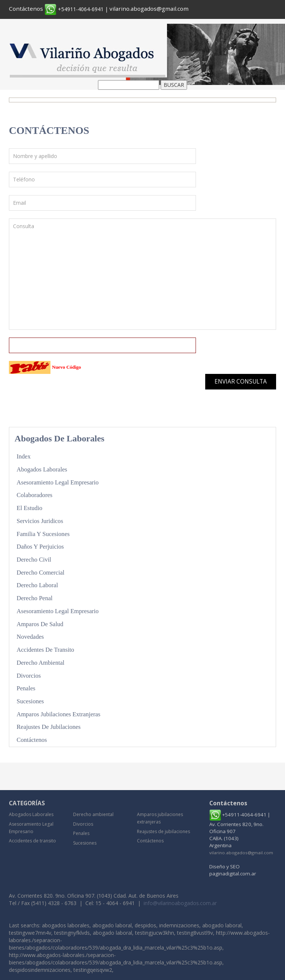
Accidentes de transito (46, 649)
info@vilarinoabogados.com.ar (180, 902)
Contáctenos (26, 9)
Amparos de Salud (40, 623)
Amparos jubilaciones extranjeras (59, 713)
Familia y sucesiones (44, 534)
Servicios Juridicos (40, 521)
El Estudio (30, 508)
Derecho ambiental (41, 662)
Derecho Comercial (41, 572)
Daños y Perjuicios (41, 546)
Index (24, 456)
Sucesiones (31, 701)
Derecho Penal (35, 598)
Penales (26, 688)
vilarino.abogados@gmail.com (149, 9)
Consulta (142, 274)
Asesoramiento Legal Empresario (58, 482)
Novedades (31, 636)
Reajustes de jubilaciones (49, 726)
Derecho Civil (34, 559)
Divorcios (29, 675)
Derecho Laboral (38, 585)
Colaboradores (35, 495)
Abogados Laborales (42, 469)
